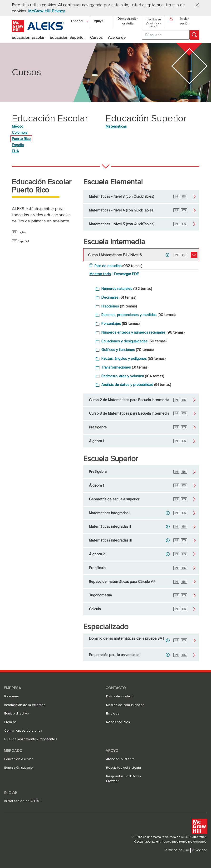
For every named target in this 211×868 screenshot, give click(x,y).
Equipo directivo (17, 714)
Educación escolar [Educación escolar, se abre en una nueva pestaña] (18, 759)
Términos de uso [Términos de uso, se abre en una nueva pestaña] (176, 850)
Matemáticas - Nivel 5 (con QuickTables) (122, 224)
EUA (15, 151)
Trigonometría (100, 595)
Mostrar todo (100, 274)
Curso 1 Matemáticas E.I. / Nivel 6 (115, 255)
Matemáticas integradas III (110, 540)
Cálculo (95, 609)
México (18, 126)
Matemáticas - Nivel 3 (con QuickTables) (122, 197)
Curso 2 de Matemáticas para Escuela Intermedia (129, 400)
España (18, 145)
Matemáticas (116, 126)
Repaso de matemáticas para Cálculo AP (122, 582)
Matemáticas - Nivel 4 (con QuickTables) (122, 210)
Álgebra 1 (96, 441)
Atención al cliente (120, 759)
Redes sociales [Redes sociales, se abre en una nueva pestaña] (118, 722)
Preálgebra (98, 427)
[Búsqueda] (166, 35)
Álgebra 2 (97, 554)
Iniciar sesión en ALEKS (22, 801)
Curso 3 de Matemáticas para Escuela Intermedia (129, 413)
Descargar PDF (126, 274)
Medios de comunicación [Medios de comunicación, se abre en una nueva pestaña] (125, 705)
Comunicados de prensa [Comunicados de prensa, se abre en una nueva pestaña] (23, 731)
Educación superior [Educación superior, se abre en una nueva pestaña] (19, 768)
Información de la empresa (25, 705)
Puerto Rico (21, 139)
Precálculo (97, 568)
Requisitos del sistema (124, 768)
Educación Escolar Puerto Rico (42, 186)
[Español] (80, 21)
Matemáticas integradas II (110, 527)
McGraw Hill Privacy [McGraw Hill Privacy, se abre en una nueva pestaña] (47, 11)
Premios (10, 722)
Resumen (12, 696)
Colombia (20, 133)
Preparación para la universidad (114, 655)
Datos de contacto (120, 696)
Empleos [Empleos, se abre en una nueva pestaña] (113, 714)
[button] (196, 5)
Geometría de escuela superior (114, 499)
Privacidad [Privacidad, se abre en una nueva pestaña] (200, 850)
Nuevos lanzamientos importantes (31, 739)
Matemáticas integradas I (110, 513)
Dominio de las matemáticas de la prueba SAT (127, 638)
